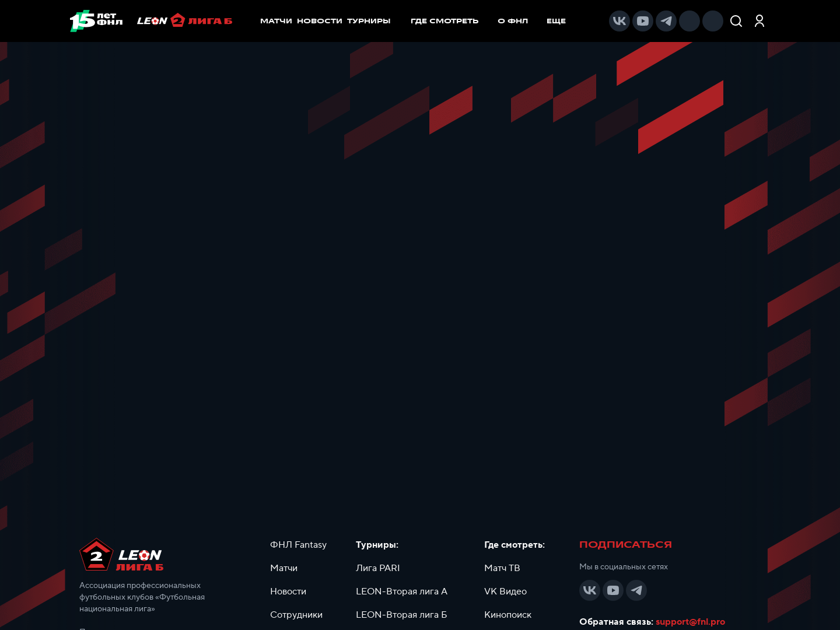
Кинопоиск (508, 615)
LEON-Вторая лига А (402, 591)
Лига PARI (378, 568)
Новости (288, 591)
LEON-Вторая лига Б (402, 615)
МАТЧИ (276, 21)
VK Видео (505, 591)
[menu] (494, 21)
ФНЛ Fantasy (298, 545)
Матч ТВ (502, 568)
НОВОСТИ (320, 21)
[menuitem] (451, 21)
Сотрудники (296, 615)
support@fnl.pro (690, 622)
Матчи (284, 568)
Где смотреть (451, 21)
